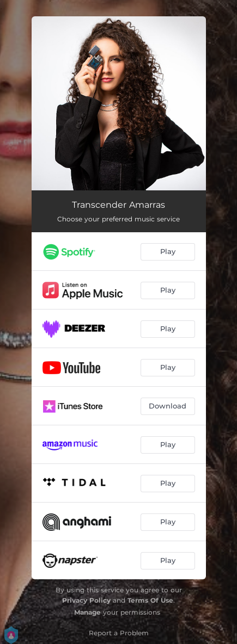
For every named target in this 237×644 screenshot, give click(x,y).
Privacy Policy (86, 600)
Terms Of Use (150, 600)
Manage (87, 612)
